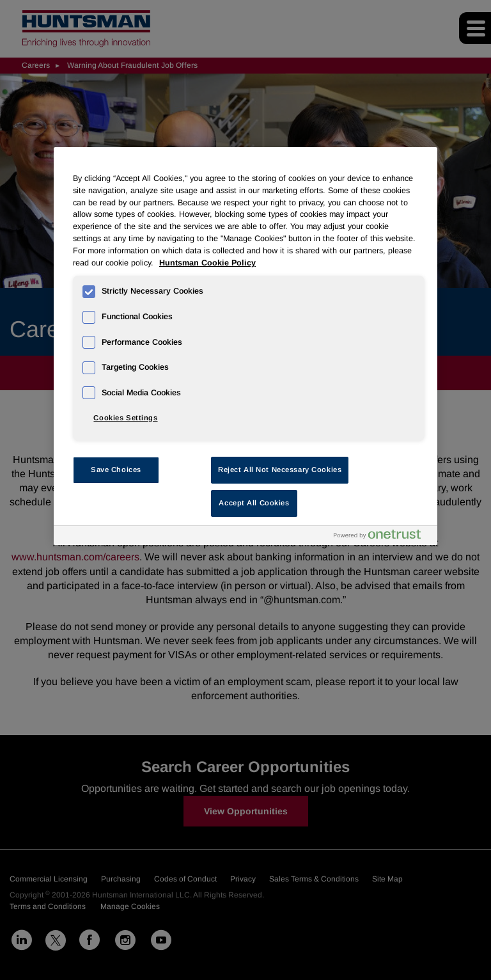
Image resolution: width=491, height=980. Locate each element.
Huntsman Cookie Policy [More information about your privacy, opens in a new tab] (207, 263)
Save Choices (116, 470)
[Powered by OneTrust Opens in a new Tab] (382, 537)
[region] (245, 346)
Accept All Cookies (254, 503)
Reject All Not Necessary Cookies (280, 470)
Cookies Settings (125, 418)
